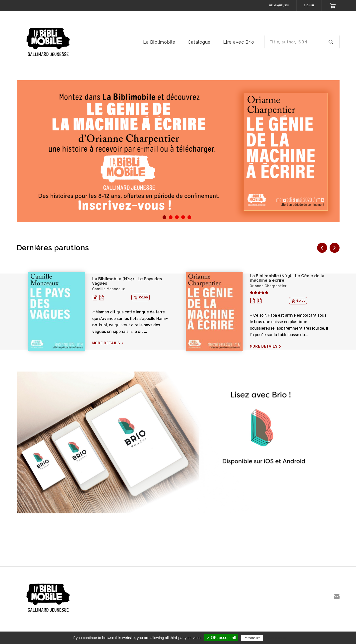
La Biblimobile (159, 42)
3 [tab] (177, 219)
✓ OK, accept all (221, 638)
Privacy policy (276, 638)
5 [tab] (189, 219)
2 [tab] (170, 219)
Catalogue (199, 42)
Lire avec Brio (239, 42)
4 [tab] (183, 219)
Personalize (252, 638)
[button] (322, 248)
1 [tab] (164, 219)
